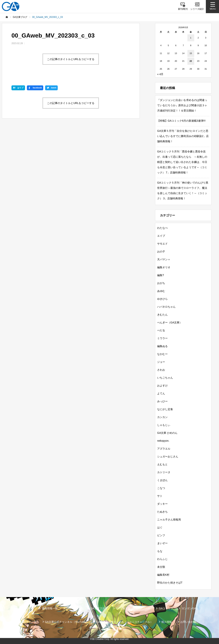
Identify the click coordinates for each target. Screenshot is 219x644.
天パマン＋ (164, 259)
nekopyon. (163, 441)
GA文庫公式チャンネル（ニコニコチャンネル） (125, 622)
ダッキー (162, 504)
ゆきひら (162, 299)
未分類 (161, 567)
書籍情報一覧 (50, 608)
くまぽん (162, 480)
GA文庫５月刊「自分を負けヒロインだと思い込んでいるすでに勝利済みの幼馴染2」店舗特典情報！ (183, 136)
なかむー (162, 354)
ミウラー (162, 338)
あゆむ (161, 291)
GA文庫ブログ (99, 608)
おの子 (161, 252)
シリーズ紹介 (74, 608)
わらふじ (162, 559)
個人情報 (167, 622)
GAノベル (145, 608)
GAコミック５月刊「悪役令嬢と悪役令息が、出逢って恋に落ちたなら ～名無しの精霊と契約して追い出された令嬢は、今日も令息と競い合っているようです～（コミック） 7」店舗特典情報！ (182, 162)
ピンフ (161, 535)
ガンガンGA (189, 608)
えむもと (162, 464)
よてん (161, 393)
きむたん (162, 315)
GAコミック (166, 608)
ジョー (161, 362)
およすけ (162, 386)
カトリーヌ (164, 472)
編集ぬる (162, 346)
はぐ (160, 527)
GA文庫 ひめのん (167, 433)
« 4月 (160, 74)
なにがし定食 (165, 409)
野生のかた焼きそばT (170, 583)
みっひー (162, 401)
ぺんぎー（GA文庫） (170, 322)
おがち (161, 283)
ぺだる (161, 330)
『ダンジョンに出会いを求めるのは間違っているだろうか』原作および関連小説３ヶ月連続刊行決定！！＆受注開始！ (182, 105)
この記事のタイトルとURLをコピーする (71, 59)
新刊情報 (28, 608)
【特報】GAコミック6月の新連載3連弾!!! (181, 121)
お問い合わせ (188, 622)
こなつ (161, 488)
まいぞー (162, 543)
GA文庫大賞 (123, 608)
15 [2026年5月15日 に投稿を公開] (191, 53)
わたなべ (162, 228)
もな (160, 551)
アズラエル (164, 449)
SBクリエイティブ (25, 622)
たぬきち (162, 512)
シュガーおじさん (168, 456)
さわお (161, 370)
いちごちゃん (165, 378)
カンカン (162, 417)
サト (160, 496)
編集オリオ (164, 267)
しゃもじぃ (164, 425)
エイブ (161, 236)
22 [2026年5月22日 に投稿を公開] (191, 61)
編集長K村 (163, 575)
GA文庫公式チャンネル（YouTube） (66, 622)
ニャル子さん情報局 (169, 520)
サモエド (162, 244)
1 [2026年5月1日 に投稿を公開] (191, 38)
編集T (161, 275)
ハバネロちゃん (166, 307)
